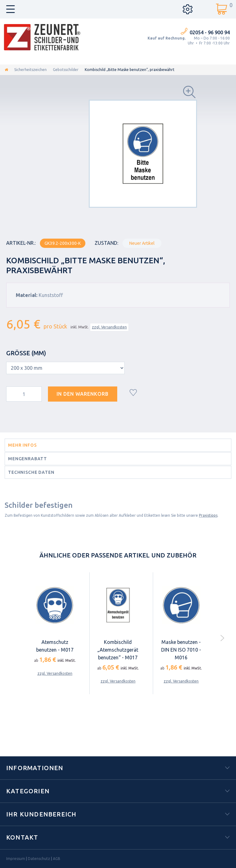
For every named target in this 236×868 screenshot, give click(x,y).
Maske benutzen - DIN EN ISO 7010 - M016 (181, 650)
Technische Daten (31, 472)
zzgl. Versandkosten (109, 327)
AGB (57, 859)
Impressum (16, 859)
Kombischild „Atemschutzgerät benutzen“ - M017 (118, 650)
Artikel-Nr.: (21, 243)
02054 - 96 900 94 (210, 32)
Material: (27, 295)
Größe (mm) (27, 353)
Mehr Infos (22, 445)
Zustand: (106, 243)
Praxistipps (208, 515)
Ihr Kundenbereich (41, 814)
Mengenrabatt (28, 459)
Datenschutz (39, 859)
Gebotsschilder (66, 70)
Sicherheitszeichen (30, 70)
